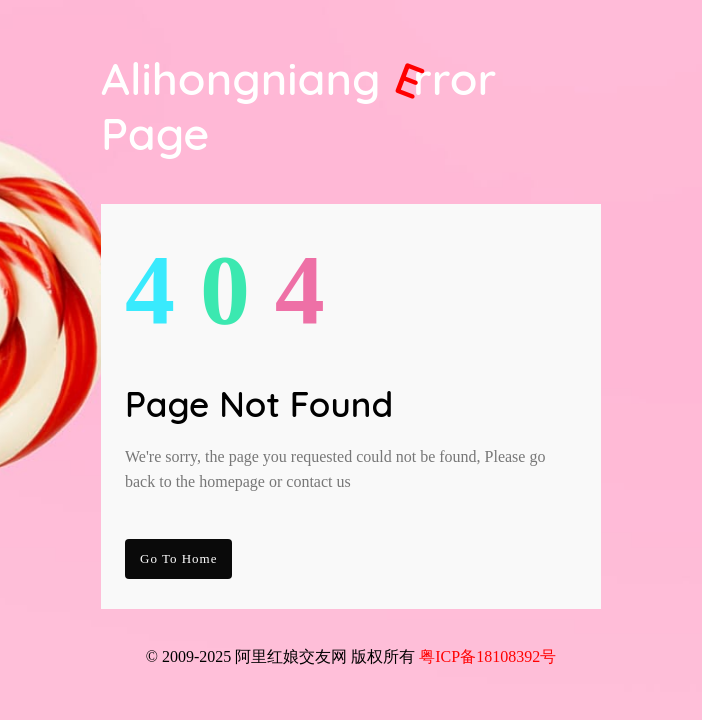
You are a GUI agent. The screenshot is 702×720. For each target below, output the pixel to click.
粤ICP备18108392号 (487, 656)
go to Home (178, 558)
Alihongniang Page (298, 106)
